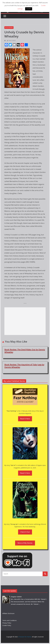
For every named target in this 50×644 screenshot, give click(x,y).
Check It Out (25, 532)
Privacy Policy (7, 623)
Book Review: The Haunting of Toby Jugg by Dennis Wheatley (24, 366)
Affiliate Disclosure (8, 613)
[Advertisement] (25, 321)
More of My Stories (25, 543)
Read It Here (25, 419)
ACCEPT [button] (29, 9)
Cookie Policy (7, 625)
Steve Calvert (12, 40)
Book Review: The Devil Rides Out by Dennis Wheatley (25, 351)
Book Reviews (9, 28)
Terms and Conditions (9, 620)
